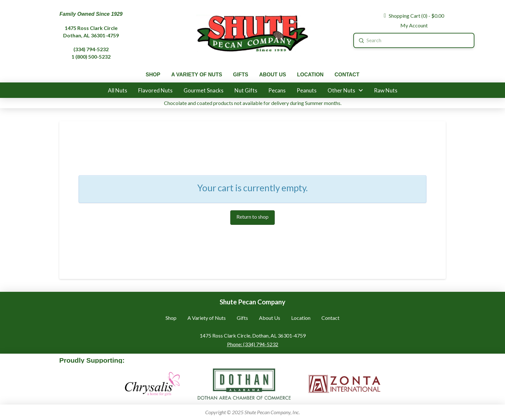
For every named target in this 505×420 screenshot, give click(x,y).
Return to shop (252, 217)
